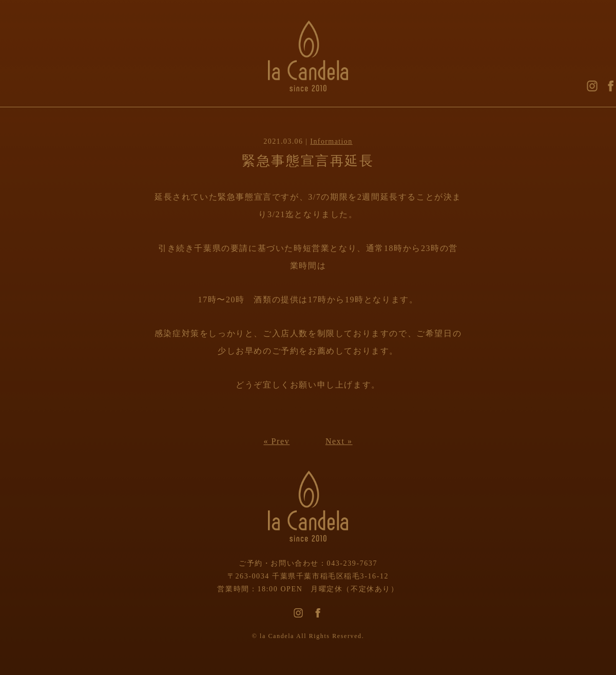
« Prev (276, 441)
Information (331, 141)
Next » (339, 441)
